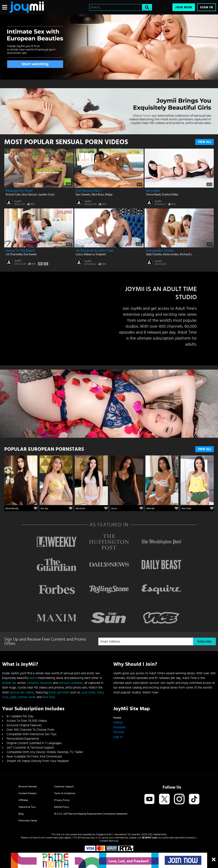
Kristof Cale (13, 195)
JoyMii (18, 201)
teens (33, 678)
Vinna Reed (153, 195)
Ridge (109, 195)
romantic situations (40, 683)
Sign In (207, 7)
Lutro (79, 254)
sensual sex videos (22, 692)
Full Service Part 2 (89, 191)
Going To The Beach (20, 251)
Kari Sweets (83, 195)
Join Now (184, 7)
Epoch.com (39, 838)
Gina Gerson (29, 195)
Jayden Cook (46, 195)
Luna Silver (88, 692)
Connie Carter (27, 697)
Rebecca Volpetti (95, 254)
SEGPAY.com (149, 838)
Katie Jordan (171, 254)
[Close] (214, 860)
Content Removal (109, 841)
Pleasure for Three (19, 191)
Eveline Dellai (170, 195)
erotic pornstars (59, 692)
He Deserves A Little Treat (95, 251)
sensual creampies (71, 683)
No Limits (153, 191)
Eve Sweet (30, 254)
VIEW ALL (204, 449)
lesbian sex (9, 683)
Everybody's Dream (160, 251)
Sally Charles (154, 254)
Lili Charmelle (14, 254)
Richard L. (186, 254)
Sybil (13, 697)
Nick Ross (98, 195)
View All (204, 142)
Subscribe (204, 641)
